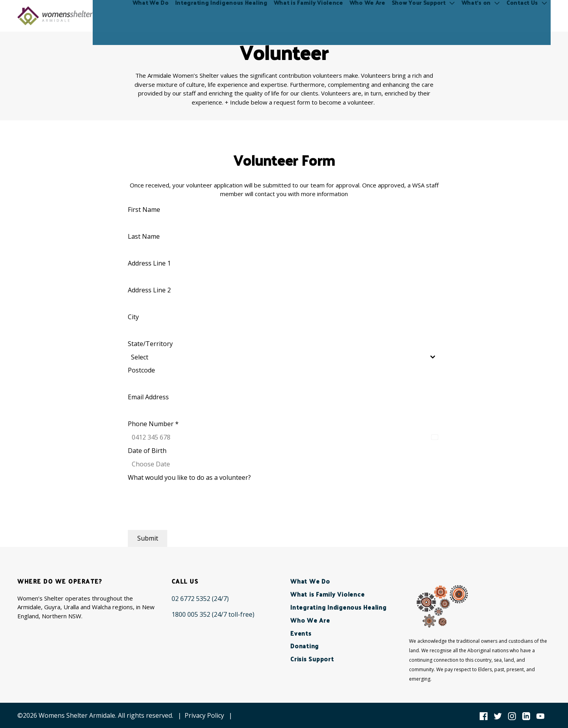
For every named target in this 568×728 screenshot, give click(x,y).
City (133, 317)
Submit (148, 538)
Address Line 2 (149, 290)
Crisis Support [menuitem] (312, 659)
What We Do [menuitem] (151, 16)
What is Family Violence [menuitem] (308, 16)
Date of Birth (147, 451)
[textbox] (277, 357)
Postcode (141, 370)
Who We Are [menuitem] (367, 16)
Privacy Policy (204, 715)
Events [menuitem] (301, 633)
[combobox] (284, 357)
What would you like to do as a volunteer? (189, 477)
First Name (144, 210)
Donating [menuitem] (305, 646)
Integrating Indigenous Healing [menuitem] (221, 16)
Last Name (144, 236)
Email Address (148, 397)
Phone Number (153, 424)
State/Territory (150, 344)
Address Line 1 (149, 263)
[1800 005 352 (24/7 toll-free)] (213, 614)
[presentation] (188, 515)
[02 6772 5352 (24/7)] (200, 599)
